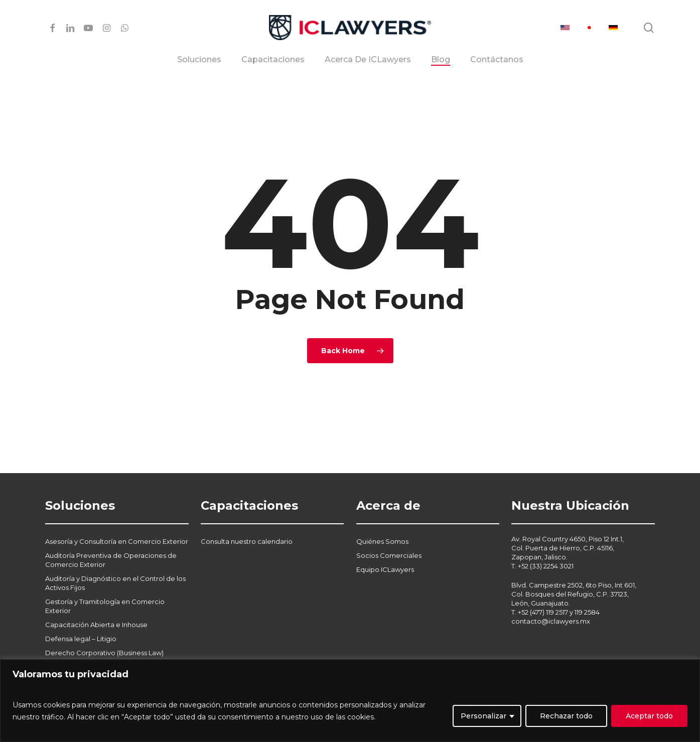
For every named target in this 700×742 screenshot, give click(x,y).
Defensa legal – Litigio (81, 615)
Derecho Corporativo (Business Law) (104, 629)
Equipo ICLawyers (385, 545)
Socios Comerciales (389, 531)
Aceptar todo (649, 716)
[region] (350, 701)
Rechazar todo (566, 716)
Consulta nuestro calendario (247, 517)
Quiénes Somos (382, 517)
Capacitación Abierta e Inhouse (96, 601)
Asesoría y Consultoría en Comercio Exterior (117, 517)
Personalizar (483, 716)
